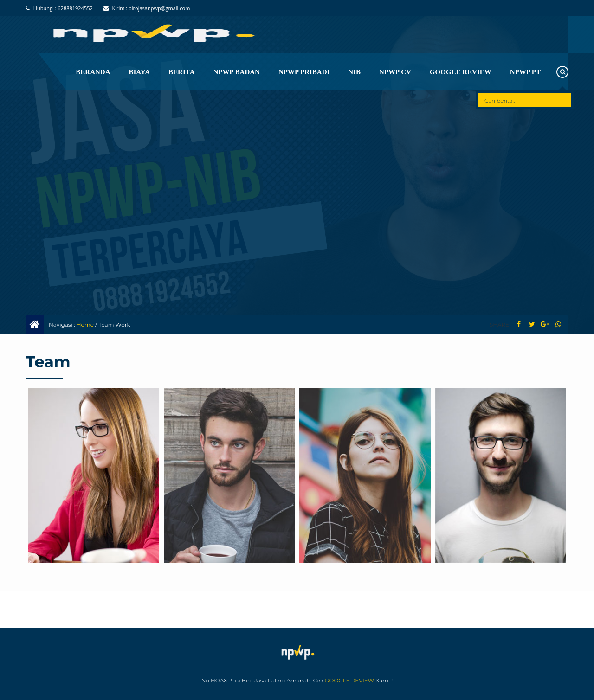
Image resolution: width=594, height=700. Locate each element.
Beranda (93, 72)
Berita (181, 72)
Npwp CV (395, 72)
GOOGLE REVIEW (349, 680)
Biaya (140, 72)
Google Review (461, 72)
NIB (354, 72)
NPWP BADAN (237, 72)
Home (85, 324)
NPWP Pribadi (304, 72)
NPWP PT (525, 72)
